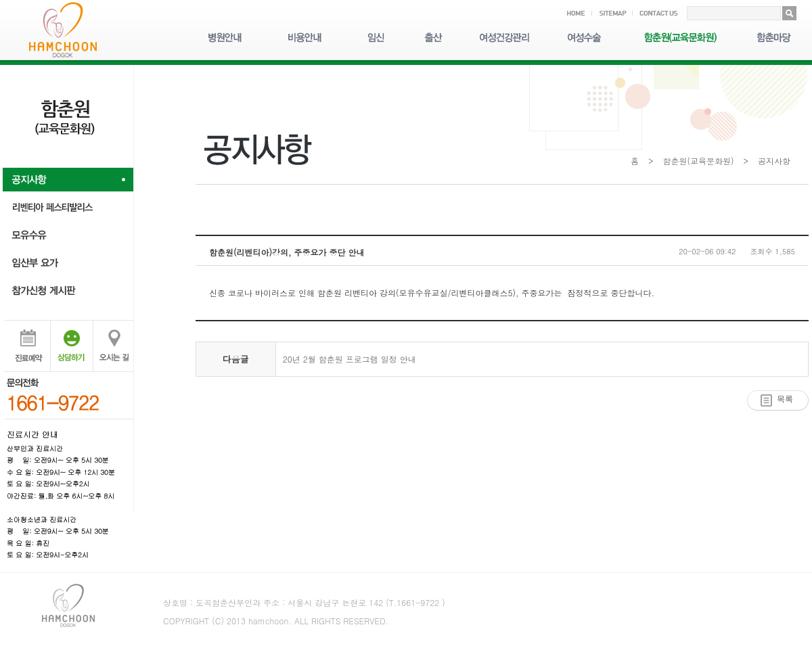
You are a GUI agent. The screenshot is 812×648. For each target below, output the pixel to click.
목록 (785, 399)
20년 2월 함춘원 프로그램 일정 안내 (349, 359)
